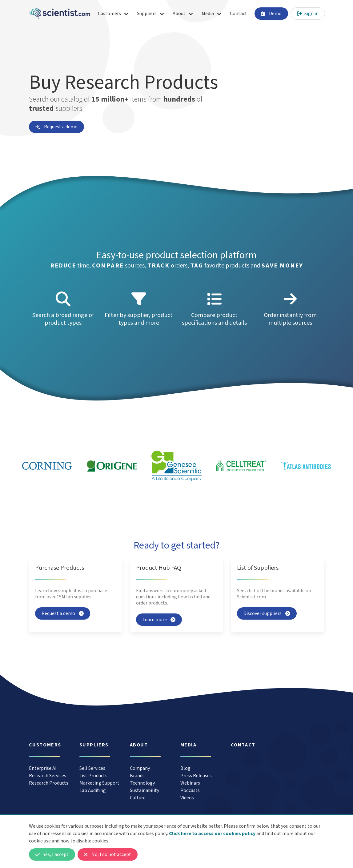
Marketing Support (99, 783)
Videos (187, 798)
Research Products (49, 783)
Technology (142, 783)
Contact (239, 14)
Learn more (159, 620)
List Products (93, 776)
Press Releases (196, 776)
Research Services (48, 776)
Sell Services (92, 768)
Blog (185, 768)
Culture (138, 798)
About (179, 14)
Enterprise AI (43, 768)
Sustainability (144, 790)
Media (208, 14)
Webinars (190, 783)
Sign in (308, 14)
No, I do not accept (108, 854)
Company (140, 768)
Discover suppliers (267, 613)
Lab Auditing (93, 790)
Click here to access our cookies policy (212, 834)
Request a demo (56, 127)
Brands (137, 776)
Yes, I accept (52, 854)
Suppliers (147, 14)
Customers (109, 14)
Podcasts (190, 790)
